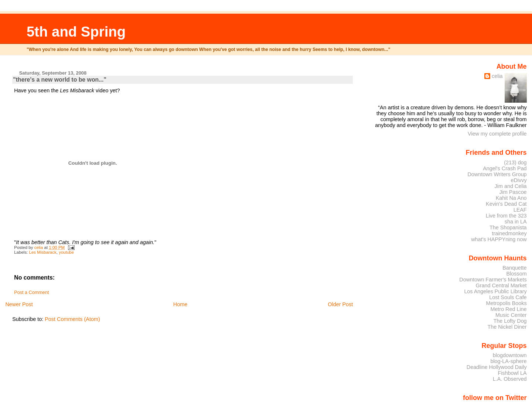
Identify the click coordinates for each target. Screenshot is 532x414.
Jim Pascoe (513, 192)
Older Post (340, 304)
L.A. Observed (510, 379)
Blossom (517, 274)
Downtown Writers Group (497, 174)
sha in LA (516, 222)
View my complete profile (497, 134)
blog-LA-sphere (508, 361)
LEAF (520, 210)
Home (180, 304)
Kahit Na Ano (511, 198)
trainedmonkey (509, 233)
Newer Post (19, 304)
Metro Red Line (508, 309)
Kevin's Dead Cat (506, 204)
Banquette (514, 268)
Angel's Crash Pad (505, 168)
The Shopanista (508, 227)
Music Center (511, 315)
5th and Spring (76, 32)
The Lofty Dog (510, 321)
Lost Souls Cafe (508, 297)
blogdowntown (510, 355)
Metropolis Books (506, 303)
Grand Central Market (501, 285)
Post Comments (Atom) (72, 319)
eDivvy (519, 180)
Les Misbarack (43, 252)
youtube (66, 252)
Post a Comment (31, 292)
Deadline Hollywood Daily (497, 367)
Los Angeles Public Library (495, 291)
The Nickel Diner (507, 327)
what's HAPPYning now (499, 239)
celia (497, 76)
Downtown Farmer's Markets (493, 280)
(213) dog (515, 162)
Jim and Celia (511, 186)
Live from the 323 (506, 216)
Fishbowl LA (512, 373)
